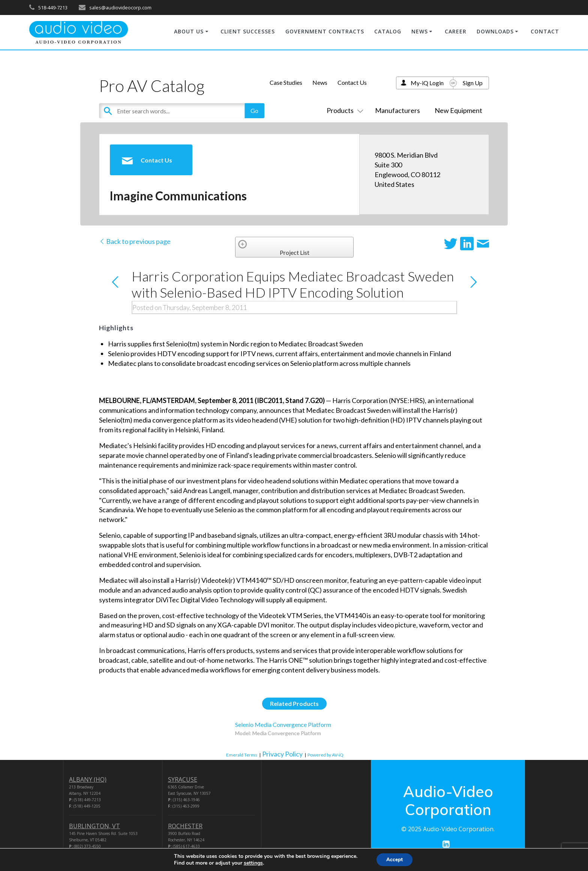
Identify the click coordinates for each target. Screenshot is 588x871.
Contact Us (352, 82)
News (320, 82)
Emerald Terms (242, 755)
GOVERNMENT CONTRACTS (325, 31)
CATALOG (388, 31)
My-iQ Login (427, 83)
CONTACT (545, 31)
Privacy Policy (282, 754)
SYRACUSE (183, 779)
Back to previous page (135, 241)
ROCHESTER (185, 826)
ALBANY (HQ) (88, 779)
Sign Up (473, 83)
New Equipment (458, 110)
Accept (394, 859)
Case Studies (286, 82)
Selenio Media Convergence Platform (283, 724)
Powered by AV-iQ (325, 755)
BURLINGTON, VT (94, 826)
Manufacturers (397, 110)
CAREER (456, 31)
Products (343, 110)
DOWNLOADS (495, 31)
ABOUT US (189, 31)
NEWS (420, 31)
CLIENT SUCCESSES (248, 31)
